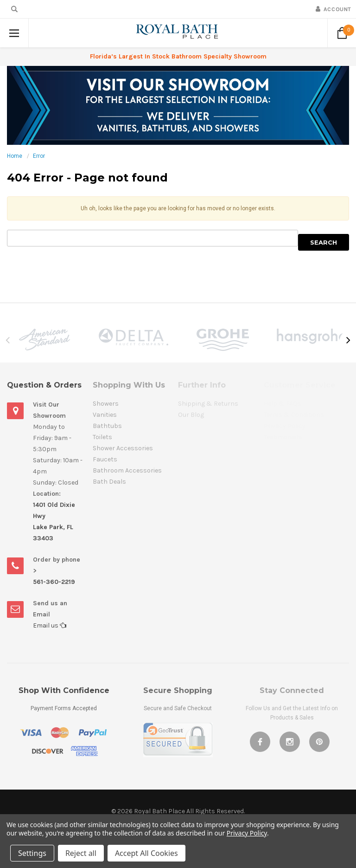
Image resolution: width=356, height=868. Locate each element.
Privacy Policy (247, 833)
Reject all (81, 853)
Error (39, 156)
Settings (32, 853)
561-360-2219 (54, 582)
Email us (50, 625)
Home (15, 156)
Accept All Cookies (146, 853)
